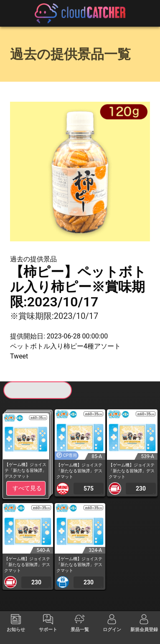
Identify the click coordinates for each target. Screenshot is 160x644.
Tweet (19, 356)
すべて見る (27, 488)
